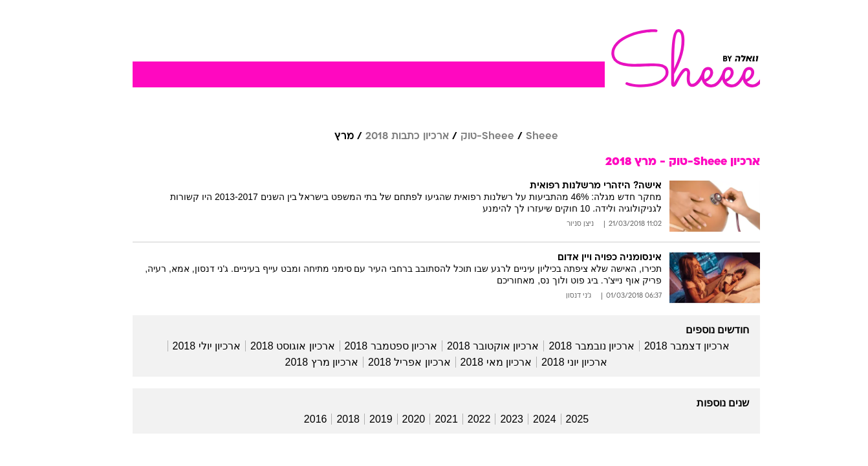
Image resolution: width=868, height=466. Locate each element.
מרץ (332, 137)
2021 (434, 419)
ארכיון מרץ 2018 (309, 362)
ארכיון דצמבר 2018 (675, 346)
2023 (499, 419)
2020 (402, 419)
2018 (336, 419)
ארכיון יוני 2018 (562, 362)
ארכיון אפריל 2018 (397, 362)
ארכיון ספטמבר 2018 (379, 346)
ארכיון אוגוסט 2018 (280, 346)
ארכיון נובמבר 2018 (579, 346)
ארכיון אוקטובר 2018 (481, 346)
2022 (467, 419)
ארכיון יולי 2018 (194, 346)
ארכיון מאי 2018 (484, 362)
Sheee (530, 137)
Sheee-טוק (475, 137)
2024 (532, 419)
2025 (565, 419)
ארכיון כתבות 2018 (395, 137)
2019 (369, 419)
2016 (303, 419)
